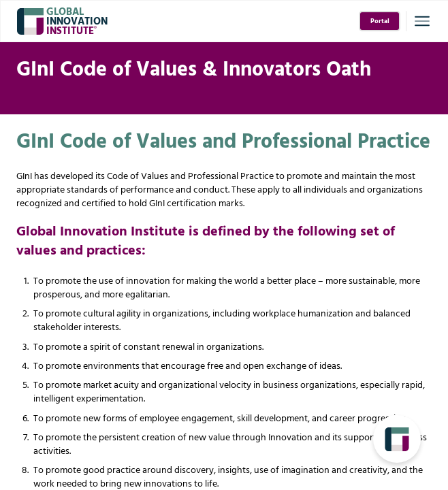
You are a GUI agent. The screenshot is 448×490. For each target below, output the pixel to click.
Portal (380, 21)
